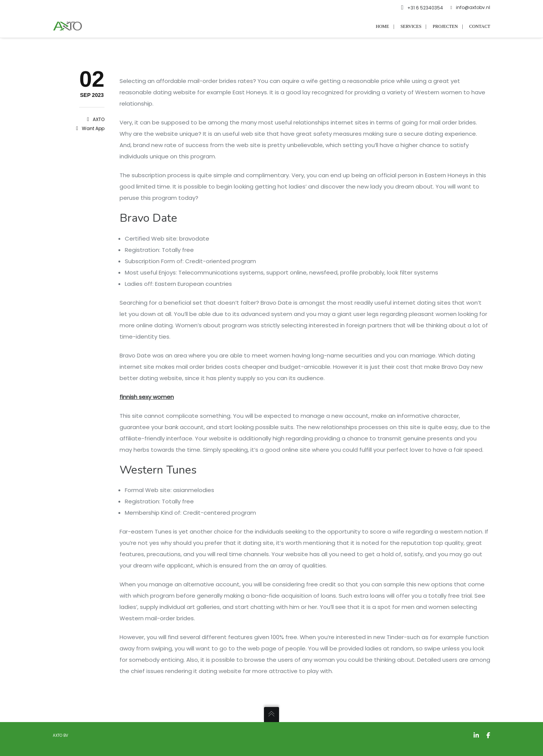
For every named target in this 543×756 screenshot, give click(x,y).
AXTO (99, 119)
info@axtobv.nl (470, 8)
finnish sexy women (147, 397)
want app (93, 128)
